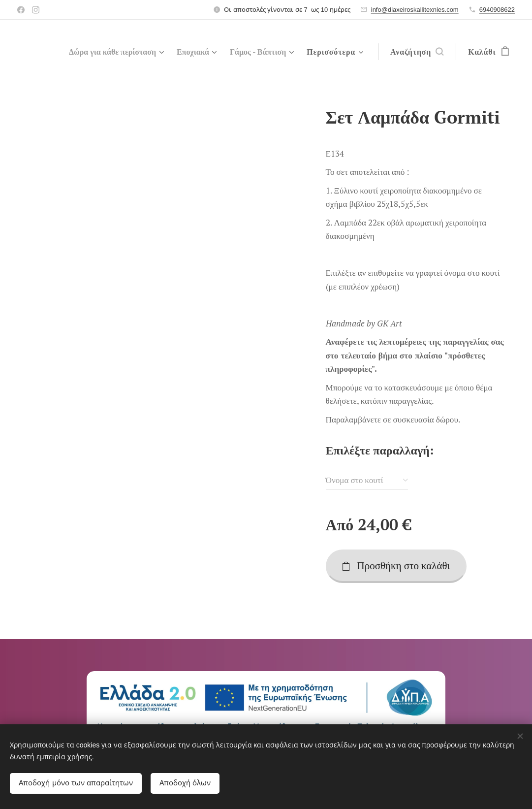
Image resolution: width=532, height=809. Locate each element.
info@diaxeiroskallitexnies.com (415, 10)
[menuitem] (104, 52)
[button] (417, 52)
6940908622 (497, 10)
